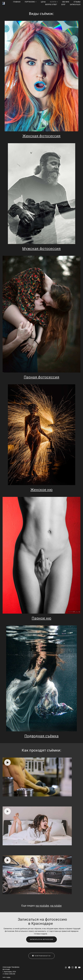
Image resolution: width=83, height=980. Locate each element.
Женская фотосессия (41, 136)
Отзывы (77, 2)
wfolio (9, 977)
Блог (63, 5)
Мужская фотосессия (41, 249)
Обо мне (66, 2)
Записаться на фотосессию (41, 939)
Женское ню (42, 490)
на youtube (42, 906)
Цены (43, 2)
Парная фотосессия (42, 377)
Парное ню (41, 618)
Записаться (75, 5)
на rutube (56, 906)
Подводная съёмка (42, 736)
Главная (17, 2)
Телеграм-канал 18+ (41, 956)
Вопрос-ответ (51, 5)
